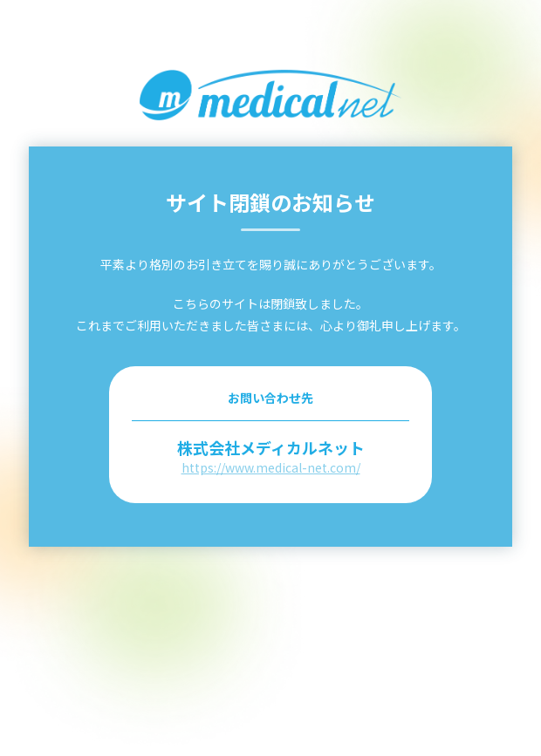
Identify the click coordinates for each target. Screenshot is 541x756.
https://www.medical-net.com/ (271, 467)
